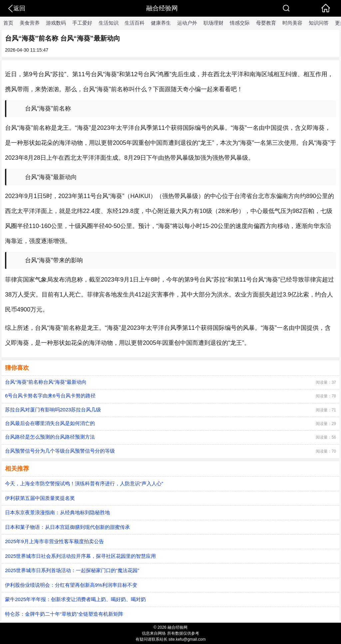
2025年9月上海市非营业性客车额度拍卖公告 (54, 541)
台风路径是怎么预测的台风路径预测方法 (50, 437)
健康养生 (161, 23)
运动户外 (187, 23)
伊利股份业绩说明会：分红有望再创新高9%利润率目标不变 (71, 585)
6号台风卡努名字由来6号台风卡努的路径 (50, 396)
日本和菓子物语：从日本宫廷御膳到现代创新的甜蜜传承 (67, 527)
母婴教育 (266, 23)
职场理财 (213, 23)
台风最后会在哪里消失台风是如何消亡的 (50, 423)
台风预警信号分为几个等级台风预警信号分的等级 (60, 451)
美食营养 (30, 23)
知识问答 (319, 23)
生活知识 (109, 23)
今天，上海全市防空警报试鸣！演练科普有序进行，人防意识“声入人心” (84, 483)
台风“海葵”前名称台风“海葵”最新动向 (46, 382)
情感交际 (240, 23)
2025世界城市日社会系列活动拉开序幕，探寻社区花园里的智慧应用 (80, 556)
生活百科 (135, 23)
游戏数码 (56, 23)
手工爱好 (82, 23)
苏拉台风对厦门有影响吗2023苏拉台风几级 (53, 410)
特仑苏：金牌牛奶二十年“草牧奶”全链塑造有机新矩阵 (64, 614)
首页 (8, 23)
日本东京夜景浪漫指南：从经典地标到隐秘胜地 (57, 512)
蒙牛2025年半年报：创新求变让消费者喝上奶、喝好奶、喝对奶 (75, 599)
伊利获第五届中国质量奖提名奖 (40, 498)
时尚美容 (292, 23)
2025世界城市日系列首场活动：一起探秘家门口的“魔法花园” (72, 570)
